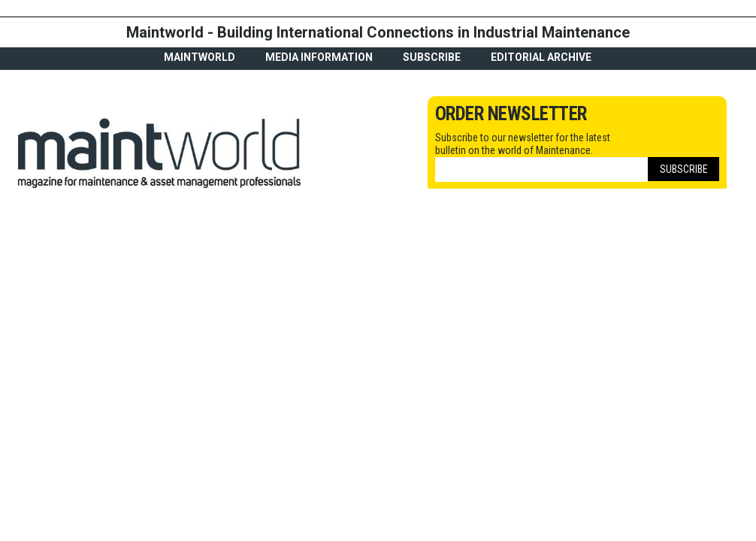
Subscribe (432, 57)
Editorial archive (541, 57)
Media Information (319, 57)
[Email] (542, 169)
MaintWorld (200, 57)
